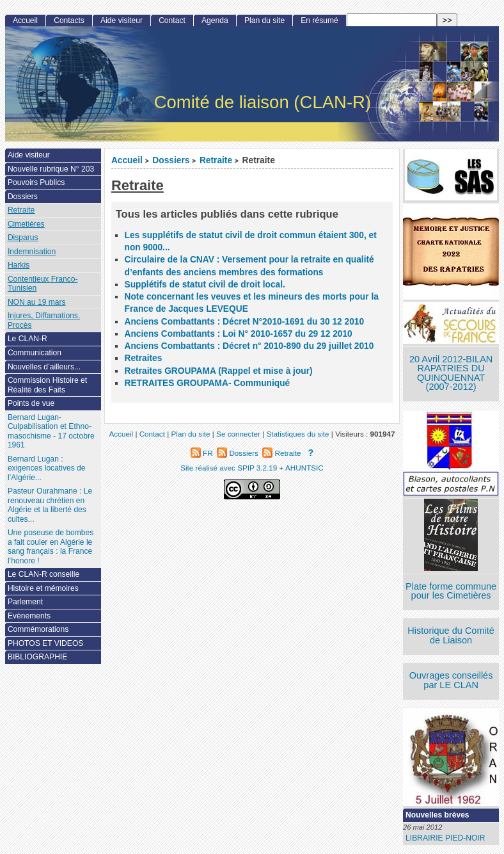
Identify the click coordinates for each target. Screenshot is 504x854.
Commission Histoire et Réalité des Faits (47, 385)
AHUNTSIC (304, 468)
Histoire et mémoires (43, 588)
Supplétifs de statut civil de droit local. (205, 285)
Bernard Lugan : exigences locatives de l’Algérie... (47, 468)
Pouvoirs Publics (36, 182)
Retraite (216, 160)
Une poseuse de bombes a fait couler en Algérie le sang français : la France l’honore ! (51, 547)
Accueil (127, 160)
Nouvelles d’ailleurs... (44, 367)
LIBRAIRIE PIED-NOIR (445, 838)
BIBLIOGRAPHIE (37, 657)
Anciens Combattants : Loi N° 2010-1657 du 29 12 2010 (239, 334)
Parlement (25, 602)
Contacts (69, 20)
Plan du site (264, 20)
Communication (35, 353)
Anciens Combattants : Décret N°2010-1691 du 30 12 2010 (245, 322)
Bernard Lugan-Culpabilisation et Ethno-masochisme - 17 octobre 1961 (51, 431)
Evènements (29, 616)
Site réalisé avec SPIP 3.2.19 (229, 468)
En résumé (319, 20)
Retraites (144, 358)
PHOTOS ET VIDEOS (46, 643)
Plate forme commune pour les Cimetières (451, 591)
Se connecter (238, 434)
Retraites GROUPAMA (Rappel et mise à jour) (219, 371)
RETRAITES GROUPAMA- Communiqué (208, 383)
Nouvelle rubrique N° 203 (51, 169)
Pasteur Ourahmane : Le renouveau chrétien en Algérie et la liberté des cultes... (50, 505)
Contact (172, 20)
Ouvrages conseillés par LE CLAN (451, 680)
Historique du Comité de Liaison (451, 635)
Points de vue (31, 403)
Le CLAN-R (28, 339)
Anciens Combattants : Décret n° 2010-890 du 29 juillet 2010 (249, 346)
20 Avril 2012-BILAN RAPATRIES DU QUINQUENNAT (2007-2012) (451, 373)
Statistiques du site (298, 434)
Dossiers (171, 160)
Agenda (215, 20)
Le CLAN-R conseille (43, 574)
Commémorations (38, 629)
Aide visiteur (122, 20)
